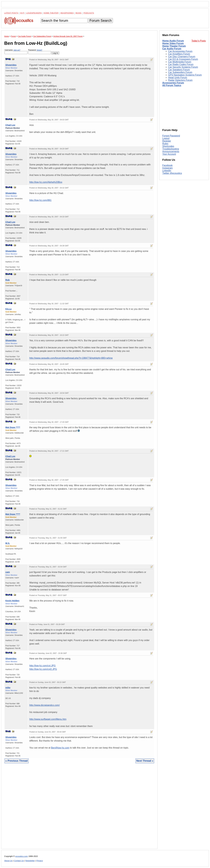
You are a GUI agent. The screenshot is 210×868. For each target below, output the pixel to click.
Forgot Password (171, 136)
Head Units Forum (178, 78)
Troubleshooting (171, 149)
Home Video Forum (173, 43)
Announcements (171, 151)
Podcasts (89, 13)
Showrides (11, 65)
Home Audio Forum (173, 41)
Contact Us (19, 861)
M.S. (8, 543)
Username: (16, 52)
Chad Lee (10, 125)
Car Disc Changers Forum (182, 57)
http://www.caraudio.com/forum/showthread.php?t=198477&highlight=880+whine (71, 358)
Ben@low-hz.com (60, 748)
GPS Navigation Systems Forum (185, 75)
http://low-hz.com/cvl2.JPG (43, 669)
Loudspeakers (34, 13)
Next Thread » (145, 761)
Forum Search (100, 20)
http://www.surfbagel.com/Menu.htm (48, 719)
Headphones (67, 13)
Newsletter (30, 861)
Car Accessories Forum (180, 51)
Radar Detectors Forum (180, 80)
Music (79, 13)
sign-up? (17, 50)
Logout (166, 138)
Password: (40, 52)
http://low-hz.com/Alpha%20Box (46, 182)
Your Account (169, 154)
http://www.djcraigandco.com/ (44, 705)
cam (8, 572)
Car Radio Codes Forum (181, 64)
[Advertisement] (79, 808)
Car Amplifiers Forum (179, 54)
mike (8, 688)
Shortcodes (168, 146)
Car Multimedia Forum (180, 62)
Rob (8, 280)
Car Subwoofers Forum (180, 72)
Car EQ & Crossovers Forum (183, 59)
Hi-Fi (22, 13)
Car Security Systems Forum (183, 67)
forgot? (39, 50)
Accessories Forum (173, 83)
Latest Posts (11, 13)
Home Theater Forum (174, 46)
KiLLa (8, 309)
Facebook (167, 165)
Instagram (167, 168)
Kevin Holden (12, 601)
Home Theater (51, 13)
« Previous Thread (17, 761)
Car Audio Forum (172, 49)
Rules (165, 144)
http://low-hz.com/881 (40, 200)
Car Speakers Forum (179, 70)
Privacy (40, 861)
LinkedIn (167, 171)
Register (167, 141)
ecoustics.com (22, 856)
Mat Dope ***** (13, 427)
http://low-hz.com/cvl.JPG (43, 666)
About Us (8, 861)
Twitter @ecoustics (172, 173)
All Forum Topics (172, 85)
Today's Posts (199, 41)
